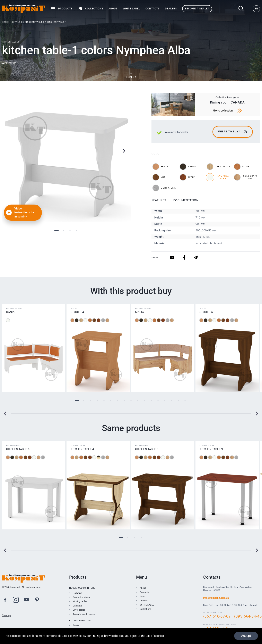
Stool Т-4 (77, 312)
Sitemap (6, 615)
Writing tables (80, 601)
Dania (10, 312)
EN (256, 9)
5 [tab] (104, 401)
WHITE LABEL (147, 605)
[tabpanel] (67, 158)
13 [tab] (158, 401)
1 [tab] (56, 230)
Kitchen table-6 (18, 449)
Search (241, 9)
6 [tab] (111, 401)
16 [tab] (178, 401)
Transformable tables (84, 614)
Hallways (77, 593)
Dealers (144, 601)
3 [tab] (70, 230)
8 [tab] (124, 401)
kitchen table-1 (57, 22)
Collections (146, 609)
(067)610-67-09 (217, 616)
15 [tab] (172, 401)
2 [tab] (63, 230)
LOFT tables (79, 610)
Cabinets (77, 606)
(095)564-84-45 (248, 616)
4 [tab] (77, 230)
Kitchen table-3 (147, 449)
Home (5, 22)
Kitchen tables (34, 22)
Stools (76, 625)
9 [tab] (131, 401)
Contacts (144, 592)
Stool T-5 (206, 312)
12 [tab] (151, 401)
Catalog (17, 22)
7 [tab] (118, 401)
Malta (139, 312)
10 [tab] (138, 401)
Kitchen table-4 (82, 449)
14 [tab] (165, 401)
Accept (246, 636)
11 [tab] (145, 401)
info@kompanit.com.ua (216, 598)
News (143, 596)
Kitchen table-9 (211, 449)
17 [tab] (185, 401)
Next (124, 151)
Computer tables (81, 597)
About (143, 588)
